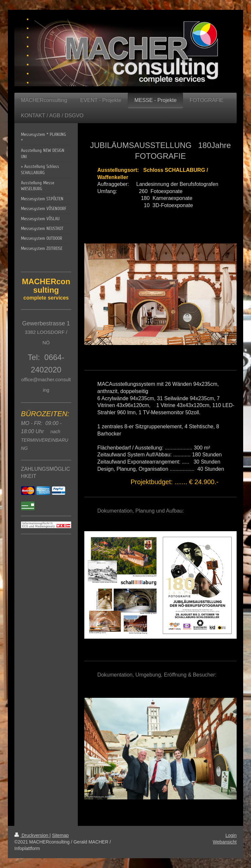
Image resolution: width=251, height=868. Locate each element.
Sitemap (60, 835)
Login (231, 835)
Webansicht (225, 842)
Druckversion (32, 835)
